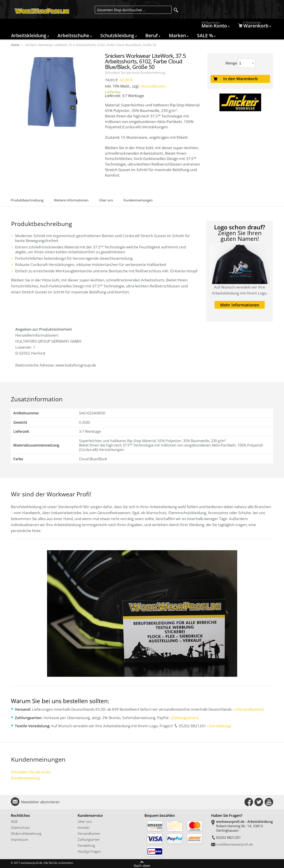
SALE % (205, 35)
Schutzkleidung (117, 35)
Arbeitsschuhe (73, 35)
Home (15, 45)
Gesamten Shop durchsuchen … (121, 10)
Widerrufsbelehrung (26, 833)
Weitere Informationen (71, 200)
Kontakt (84, 827)
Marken (177, 35)
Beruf (152, 35)
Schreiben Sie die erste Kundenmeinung (135, 73)
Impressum (20, 839)
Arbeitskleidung (29, 35)
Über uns (106, 200)
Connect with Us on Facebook (249, 802)
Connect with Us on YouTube (269, 802)
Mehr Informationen (240, 305)
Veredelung (86, 845)
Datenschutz (20, 827)
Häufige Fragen (89, 851)
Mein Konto (215, 25)
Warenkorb (254, 25)
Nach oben (142, 865)
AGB (14, 821)
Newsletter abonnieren (40, 802)
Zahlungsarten (89, 839)
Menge (231, 63)
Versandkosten (153, 86)
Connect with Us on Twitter (259, 802)
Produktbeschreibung (27, 200)
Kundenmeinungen (138, 200)
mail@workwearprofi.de (235, 844)
